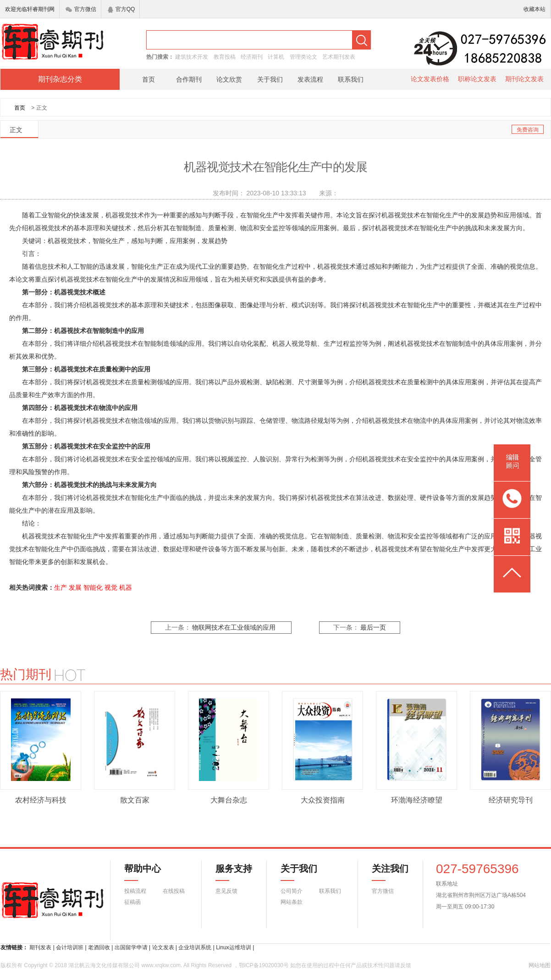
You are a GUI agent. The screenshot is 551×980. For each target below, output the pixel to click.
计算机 (276, 57)
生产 (61, 587)
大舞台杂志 (229, 800)
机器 (126, 587)
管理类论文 (303, 57)
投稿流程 (135, 891)
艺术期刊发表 (339, 57)
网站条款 (292, 902)
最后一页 (373, 628)
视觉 (111, 587)
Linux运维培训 (234, 947)
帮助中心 (143, 872)
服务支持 (228, 872)
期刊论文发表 (524, 79)
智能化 (93, 587)
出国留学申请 (131, 947)
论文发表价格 (430, 79)
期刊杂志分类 (60, 79)
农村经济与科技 (41, 800)
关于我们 (270, 79)
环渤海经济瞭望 (417, 800)
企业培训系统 (195, 947)
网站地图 (540, 965)
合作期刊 (189, 79)
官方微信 (81, 9)
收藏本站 (534, 9)
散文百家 (135, 800)
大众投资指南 (323, 800)
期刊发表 (40, 947)
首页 (149, 79)
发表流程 (310, 79)
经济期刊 (252, 57)
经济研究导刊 (511, 800)
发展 (75, 587)
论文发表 (163, 947)
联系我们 (351, 79)
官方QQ (121, 9)
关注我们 (385, 872)
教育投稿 (225, 57)
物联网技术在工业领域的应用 (234, 628)
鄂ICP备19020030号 (264, 965)
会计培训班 (70, 947)
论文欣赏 (229, 79)
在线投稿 (174, 891)
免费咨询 (528, 130)
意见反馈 (226, 891)
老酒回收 (99, 947)
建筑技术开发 (192, 57)
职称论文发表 (477, 79)
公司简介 (292, 891)
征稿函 (132, 902)
